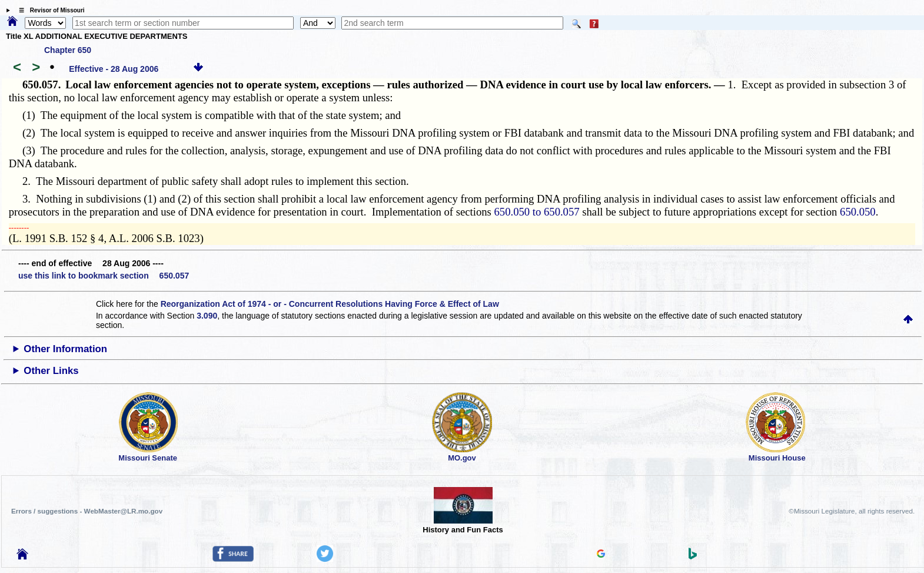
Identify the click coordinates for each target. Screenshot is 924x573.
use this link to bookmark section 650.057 (104, 276)
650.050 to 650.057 (537, 212)
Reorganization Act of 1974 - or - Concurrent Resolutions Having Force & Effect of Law (330, 304)
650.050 (858, 212)
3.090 (207, 316)
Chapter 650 (68, 50)
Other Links (51, 371)
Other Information (65, 349)
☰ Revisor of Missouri (49, 10)
